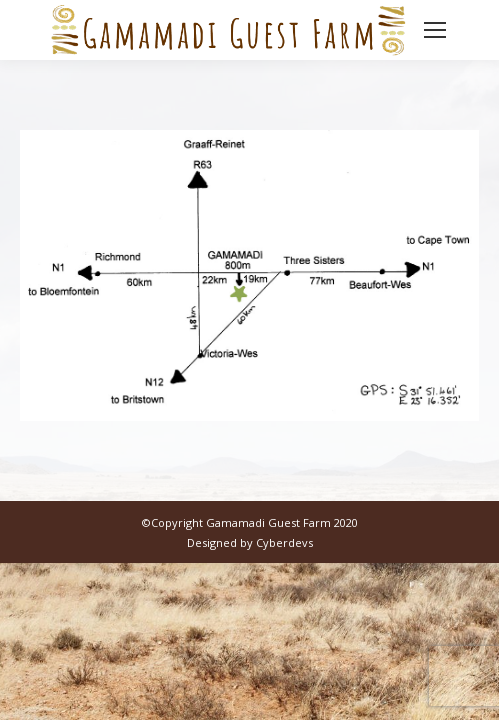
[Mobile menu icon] (435, 30)
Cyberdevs (284, 542)
